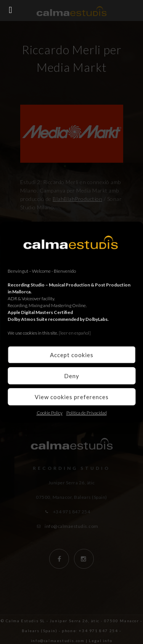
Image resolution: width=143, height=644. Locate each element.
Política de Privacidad (87, 413)
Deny (72, 376)
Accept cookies (72, 355)
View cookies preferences (72, 397)
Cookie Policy (50, 413)
